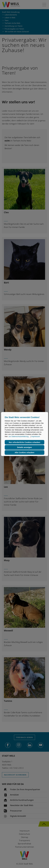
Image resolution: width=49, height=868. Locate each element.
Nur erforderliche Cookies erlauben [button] (24, 442)
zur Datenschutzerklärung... (19, 437)
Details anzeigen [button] (24, 447)
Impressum (36, 437)
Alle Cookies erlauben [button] (24, 453)
